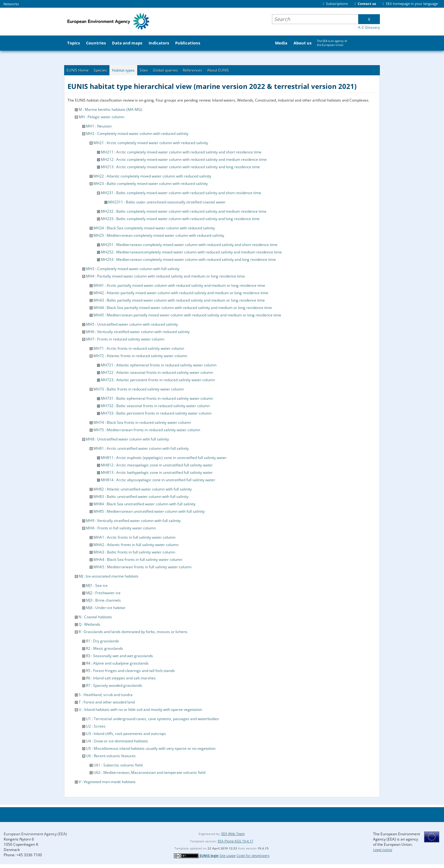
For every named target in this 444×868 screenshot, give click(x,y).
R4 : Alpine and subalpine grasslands (117, 663)
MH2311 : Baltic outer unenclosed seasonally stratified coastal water (167, 202)
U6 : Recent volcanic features (111, 756)
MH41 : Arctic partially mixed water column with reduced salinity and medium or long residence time (179, 285)
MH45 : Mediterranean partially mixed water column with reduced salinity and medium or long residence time (187, 315)
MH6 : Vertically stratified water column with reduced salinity (138, 332)
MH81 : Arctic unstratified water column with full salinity (141, 448)
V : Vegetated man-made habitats (107, 782)
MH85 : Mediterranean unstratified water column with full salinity (149, 511)
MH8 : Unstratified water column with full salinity (127, 439)
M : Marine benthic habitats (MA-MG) (110, 109)
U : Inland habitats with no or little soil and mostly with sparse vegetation (140, 709)
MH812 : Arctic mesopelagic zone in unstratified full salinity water (157, 465)
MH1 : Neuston (99, 126)
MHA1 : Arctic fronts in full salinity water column (134, 537)
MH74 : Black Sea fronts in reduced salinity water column (142, 422)
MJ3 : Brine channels (103, 600)
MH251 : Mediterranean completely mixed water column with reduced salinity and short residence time (189, 245)
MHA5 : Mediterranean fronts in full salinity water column (142, 567)
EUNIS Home (78, 70)
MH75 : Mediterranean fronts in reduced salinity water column (147, 430)
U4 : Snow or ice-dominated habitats (117, 741)
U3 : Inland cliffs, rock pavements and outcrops (126, 734)
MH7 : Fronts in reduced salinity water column (125, 339)
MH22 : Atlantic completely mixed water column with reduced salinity (152, 176)
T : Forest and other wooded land (107, 702)
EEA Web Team (233, 834)
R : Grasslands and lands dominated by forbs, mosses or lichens (133, 632)
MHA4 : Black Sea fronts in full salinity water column (138, 559)
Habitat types (123, 70)
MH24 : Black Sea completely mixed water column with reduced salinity (154, 228)
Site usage (228, 855)
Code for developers (253, 855)
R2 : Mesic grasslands (105, 648)
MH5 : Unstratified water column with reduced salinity (132, 324)
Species (100, 70)
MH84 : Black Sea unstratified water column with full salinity (144, 504)
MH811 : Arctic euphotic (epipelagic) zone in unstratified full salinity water (164, 458)
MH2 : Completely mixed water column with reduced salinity (137, 134)
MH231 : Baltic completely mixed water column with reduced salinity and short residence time (181, 193)
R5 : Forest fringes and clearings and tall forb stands (130, 671)
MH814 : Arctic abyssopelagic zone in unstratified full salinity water (158, 480)
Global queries (165, 70)
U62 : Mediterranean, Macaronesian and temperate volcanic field (149, 772)
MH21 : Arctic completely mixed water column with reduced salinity (151, 143)
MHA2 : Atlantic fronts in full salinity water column (136, 545)
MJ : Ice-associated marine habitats (109, 576)
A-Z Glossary (369, 27)
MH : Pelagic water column (101, 117)
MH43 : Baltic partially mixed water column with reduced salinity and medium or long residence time (179, 300)
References (193, 70)
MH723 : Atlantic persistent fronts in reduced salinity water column (158, 380)
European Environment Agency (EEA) (35, 834)
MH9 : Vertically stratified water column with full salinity (133, 521)
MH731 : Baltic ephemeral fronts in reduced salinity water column (157, 398)
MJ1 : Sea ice (97, 585)
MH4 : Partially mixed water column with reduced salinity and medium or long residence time (165, 276)
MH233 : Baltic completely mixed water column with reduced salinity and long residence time (180, 219)
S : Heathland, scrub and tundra (106, 695)
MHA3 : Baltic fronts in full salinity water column (134, 552)
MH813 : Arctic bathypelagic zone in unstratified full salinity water (157, 472)
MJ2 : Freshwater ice (103, 593)
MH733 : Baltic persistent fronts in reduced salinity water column (156, 413)
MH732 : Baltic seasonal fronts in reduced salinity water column (155, 406)
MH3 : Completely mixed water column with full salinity (133, 269)
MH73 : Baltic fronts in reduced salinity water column (139, 389)
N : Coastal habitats (95, 617)
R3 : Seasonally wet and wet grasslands (119, 656)
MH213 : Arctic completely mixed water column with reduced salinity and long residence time (180, 167)
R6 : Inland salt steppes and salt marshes (121, 678)
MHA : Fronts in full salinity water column (121, 528)
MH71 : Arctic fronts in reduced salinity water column (139, 348)
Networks (11, 4)
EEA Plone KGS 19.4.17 (235, 841)
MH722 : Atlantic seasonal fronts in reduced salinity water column (157, 372)
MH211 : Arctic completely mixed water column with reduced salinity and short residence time (181, 152)
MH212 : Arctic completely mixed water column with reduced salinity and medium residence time (184, 159)
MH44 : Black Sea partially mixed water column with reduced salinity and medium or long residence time (183, 308)
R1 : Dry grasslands (103, 641)
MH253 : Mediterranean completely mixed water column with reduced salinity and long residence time (188, 259)
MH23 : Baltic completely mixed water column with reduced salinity (151, 184)
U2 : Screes (96, 726)
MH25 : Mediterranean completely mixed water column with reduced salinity (159, 235)
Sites (144, 70)
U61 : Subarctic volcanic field (118, 765)
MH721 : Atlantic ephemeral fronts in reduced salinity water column (159, 365)
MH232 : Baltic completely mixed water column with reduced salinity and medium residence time (184, 211)
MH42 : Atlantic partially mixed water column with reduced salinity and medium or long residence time (181, 293)
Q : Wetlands (89, 624)
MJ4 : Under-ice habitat (106, 608)
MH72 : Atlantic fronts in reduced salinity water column (140, 356)
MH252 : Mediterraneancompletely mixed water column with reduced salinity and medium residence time (191, 252)
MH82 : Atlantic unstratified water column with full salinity (143, 489)
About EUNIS (218, 70)
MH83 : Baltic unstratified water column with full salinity (141, 497)
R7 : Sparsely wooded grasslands (114, 685)
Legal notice (383, 850)
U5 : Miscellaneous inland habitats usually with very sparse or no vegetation (151, 748)
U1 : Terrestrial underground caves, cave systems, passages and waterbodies (152, 719)
